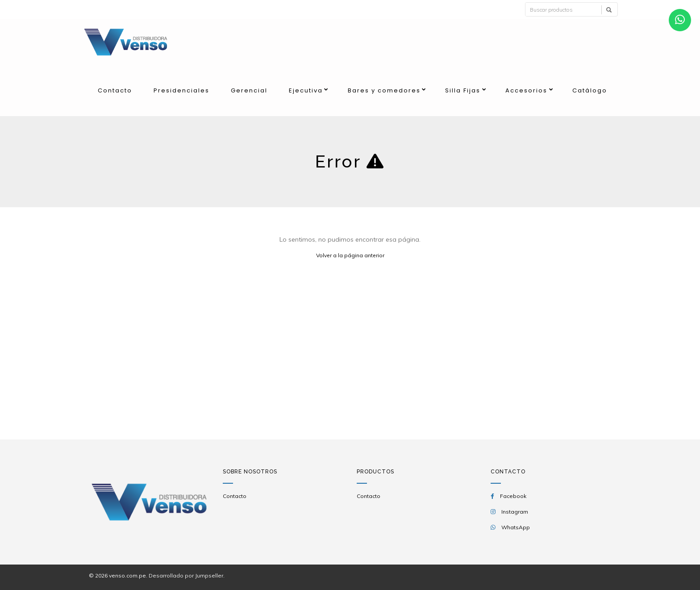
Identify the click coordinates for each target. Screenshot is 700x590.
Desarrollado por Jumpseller (186, 575)
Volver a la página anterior (350, 255)
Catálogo (590, 90)
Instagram (515, 512)
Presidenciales (181, 90)
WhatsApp (516, 527)
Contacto (115, 90)
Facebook (513, 496)
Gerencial (249, 90)
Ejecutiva (306, 90)
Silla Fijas (463, 90)
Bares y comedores (384, 90)
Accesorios (526, 90)
